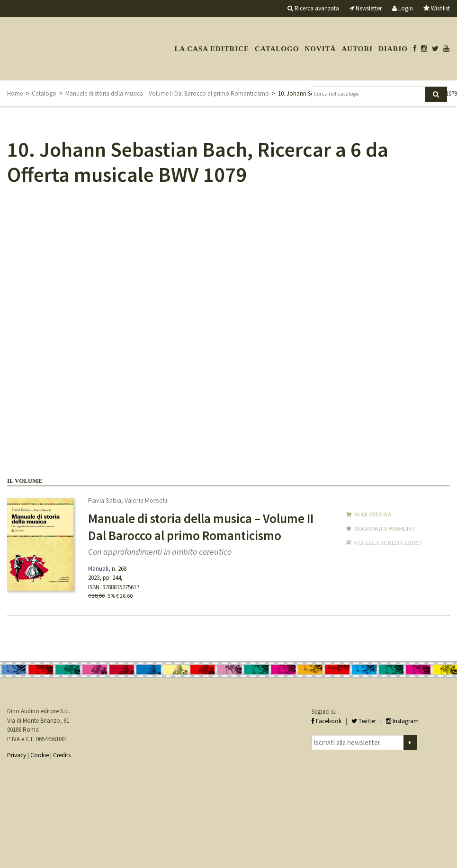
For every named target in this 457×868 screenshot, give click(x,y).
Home (15, 93)
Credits (62, 755)
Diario (393, 49)
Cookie (40, 755)
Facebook (327, 721)
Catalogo (277, 49)
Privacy (17, 755)
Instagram (402, 721)
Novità (320, 49)
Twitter (364, 721)
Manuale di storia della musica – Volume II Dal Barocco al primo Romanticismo (167, 93)
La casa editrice (212, 49)
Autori (357, 49)
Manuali (98, 569)
